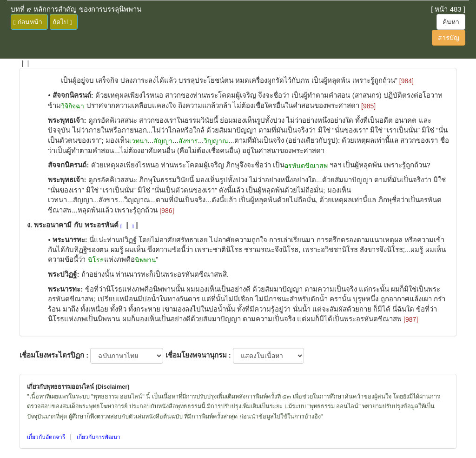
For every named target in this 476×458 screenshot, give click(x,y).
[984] (407, 81)
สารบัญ (449, 38)
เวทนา (139, 141)
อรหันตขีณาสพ (306, 166)
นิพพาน (145, 260)
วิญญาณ (216, 141)
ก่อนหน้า (28, 22)
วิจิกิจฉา (73, 106)
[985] (368, 106)
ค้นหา (451, 22)
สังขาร (188, 141)
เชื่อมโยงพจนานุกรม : (198, 355)
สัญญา (163, 141)
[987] (411, 319)
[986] (167, 211)
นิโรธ (96, 260)
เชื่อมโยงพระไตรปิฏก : (54, 355)
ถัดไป (62, 22)
